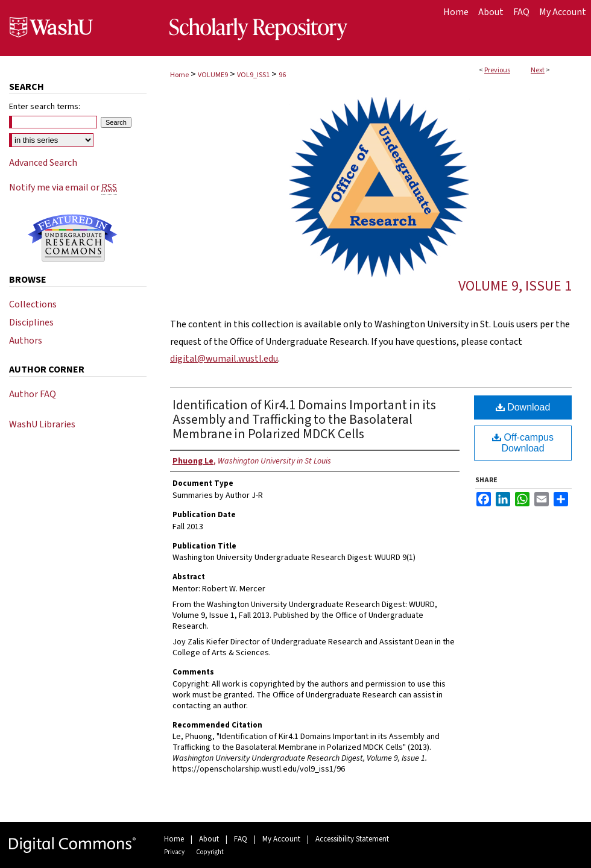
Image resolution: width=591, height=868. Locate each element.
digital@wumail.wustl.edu (224, 359)
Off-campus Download (523, 443)
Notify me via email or (63, 187)
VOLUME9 (213, 75)
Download (523, 407)
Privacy (174, 852)
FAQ (241, 839)
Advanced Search (43, 163)
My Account (281, 839)
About (209, 839)
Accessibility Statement (352, 839)
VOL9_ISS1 (253, 75)
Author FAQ (33, 394)
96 (282, 75)
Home (179, 75)
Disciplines (31, 322)
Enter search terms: (45, 107)
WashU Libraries (42, 424)
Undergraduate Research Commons (72, 238)
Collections (33, 304)
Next (538, 70)
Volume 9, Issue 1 (515, 286)
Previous (497, 70)
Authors (26, 341)
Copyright (210, 852)
